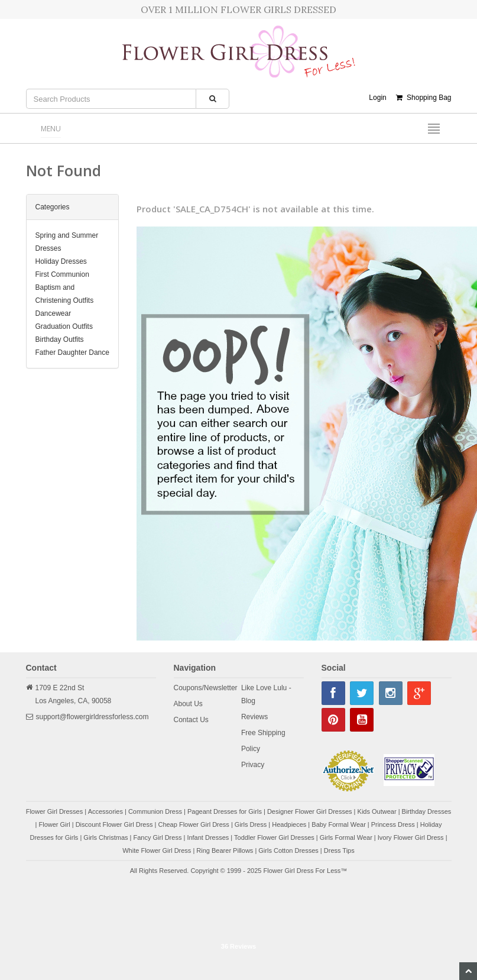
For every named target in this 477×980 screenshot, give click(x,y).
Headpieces (289, 824)
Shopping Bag (424, 98)
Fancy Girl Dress (157, 837)
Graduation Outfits (64, 326)
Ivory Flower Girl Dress (411, 837)
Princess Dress (393, 824)
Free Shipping (263, 733)
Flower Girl (55, 824)
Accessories (106, 811)
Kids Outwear (377, 811)
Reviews (254, 717)
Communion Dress (155, 811)
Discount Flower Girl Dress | (117, 824)
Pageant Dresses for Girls (225, 811)
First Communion (62, 274)
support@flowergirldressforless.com (93, 717)
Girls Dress (251, 824)
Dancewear (53, 313)
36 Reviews (238, 946)
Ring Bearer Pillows (225, 850)
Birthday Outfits (60, 339)
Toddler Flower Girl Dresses (274, 837)
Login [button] (377, 98)
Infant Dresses (208, 837)
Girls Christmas (106, 837)
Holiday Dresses (61, 261)
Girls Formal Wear (346, 837)
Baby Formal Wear (339, 824)
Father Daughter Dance (72, 352)
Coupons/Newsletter (206, 688)
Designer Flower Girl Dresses (310, 811)
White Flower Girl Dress (157, 850)
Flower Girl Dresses (55, 811)
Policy (251, 749)
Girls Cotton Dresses (288, 850)
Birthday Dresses (427, 811)
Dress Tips (339, 850)
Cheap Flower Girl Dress (193, 824)
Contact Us (191, 720)
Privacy (253, 765)
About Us (188, 704)
